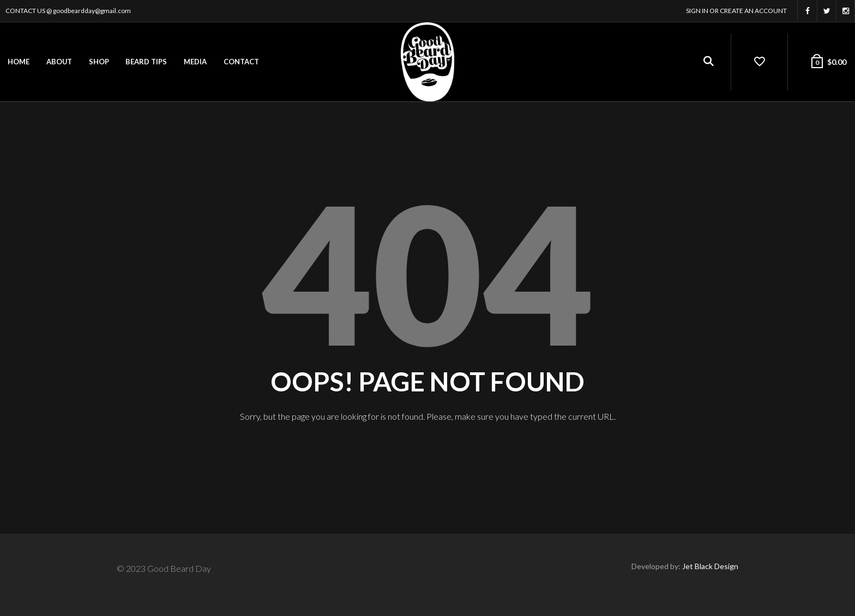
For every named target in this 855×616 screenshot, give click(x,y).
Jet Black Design (710, 566)
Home (19, 62)
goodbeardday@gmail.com (92, 11)
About (59, 62)
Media (195, 62)
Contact (241, 62)
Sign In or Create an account (736, 11)
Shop (99, 62)
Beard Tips (146, 62)
